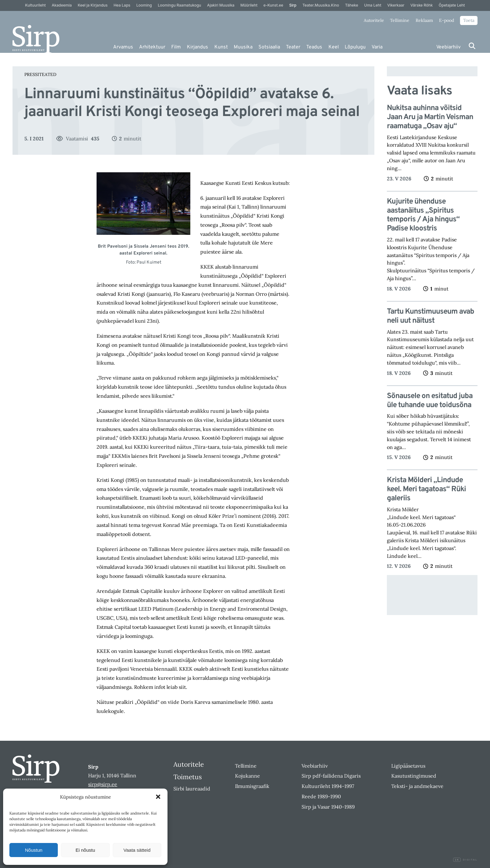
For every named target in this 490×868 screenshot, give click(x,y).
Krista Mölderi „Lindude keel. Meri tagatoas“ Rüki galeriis (426, 489)
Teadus (314, 47)
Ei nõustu (85, 850)
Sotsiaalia (269, 47)
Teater (293, 47)
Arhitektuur (152, 47)
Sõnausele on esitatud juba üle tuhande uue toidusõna (430, 401)
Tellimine (400, 20)
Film (176, 47)
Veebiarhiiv (448, 47)
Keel (334, 47)
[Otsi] (472, 46)
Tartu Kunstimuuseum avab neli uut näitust (430, 316)
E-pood (447, 20)
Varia (377, 47)
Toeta (469, 20)
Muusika (243, 47)
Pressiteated (40, 74)
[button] (158, 797)
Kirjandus (197, 47)
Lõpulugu (355, 47)
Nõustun (34, 850)
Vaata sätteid (137, 850)
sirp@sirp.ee (103, 784)
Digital (465, 860)
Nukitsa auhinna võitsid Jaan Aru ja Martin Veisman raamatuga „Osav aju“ (430, 117)
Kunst (221, 47)
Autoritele (374, 20)
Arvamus (123, 47)
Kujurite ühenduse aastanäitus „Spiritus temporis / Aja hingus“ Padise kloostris (423, 215)
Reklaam (424, 20)
